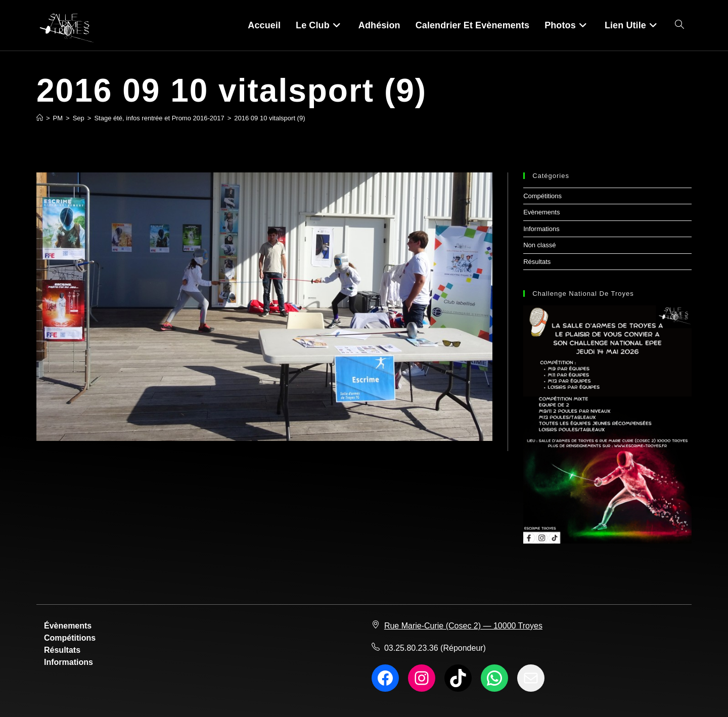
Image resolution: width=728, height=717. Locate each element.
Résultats (537, 262)
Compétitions (542, 196)
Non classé (539, 245)
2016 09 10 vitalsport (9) (269, 118)
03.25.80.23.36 (411, 648)
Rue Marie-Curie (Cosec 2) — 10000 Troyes (463, 626)
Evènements (541, 212)
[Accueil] (40, 118)
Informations (541, 229)
